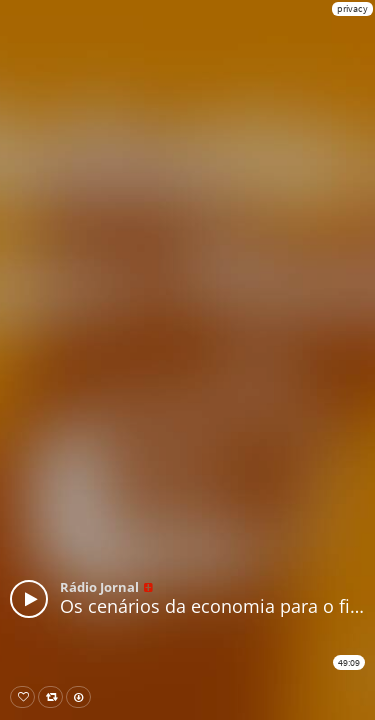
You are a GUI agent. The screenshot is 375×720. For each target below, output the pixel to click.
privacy (352, 8)
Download (82, 697)
